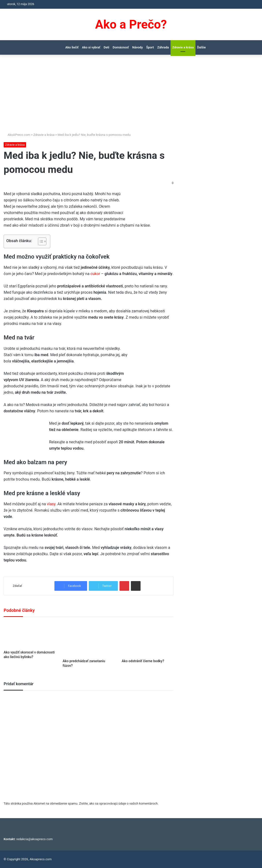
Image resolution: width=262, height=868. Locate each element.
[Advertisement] (131, 96)
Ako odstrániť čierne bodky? (143, 661)
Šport (150, 47)
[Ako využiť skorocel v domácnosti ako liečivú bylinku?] (30, 635)
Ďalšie (202, 47)
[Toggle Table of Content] (40, 241)
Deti (106, 47)
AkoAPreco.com (17, 135)
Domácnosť (121, 47)
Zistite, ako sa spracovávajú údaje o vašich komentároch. (119, 803)
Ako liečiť (72, 47)
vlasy (51, 504)
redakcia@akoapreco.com (34, 839)
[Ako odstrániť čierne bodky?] (148, 639)
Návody (138, 47)
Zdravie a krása (183, 47)
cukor (96, 274)
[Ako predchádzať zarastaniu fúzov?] (89, 639)
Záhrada (163, 47)
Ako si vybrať (91, 47)
